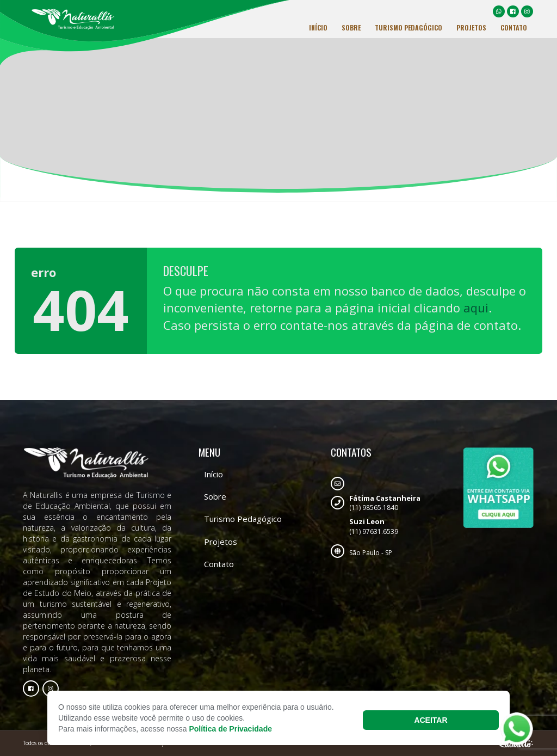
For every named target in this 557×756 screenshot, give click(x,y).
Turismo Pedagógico (409, 27)
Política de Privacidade (230, 729)
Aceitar (431, 720)
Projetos (471, 27)
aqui (476, 308)
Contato (514, 27)
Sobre (351, 27)
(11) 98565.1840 (385, 503)
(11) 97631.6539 (385, 526)
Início (318, 27)
